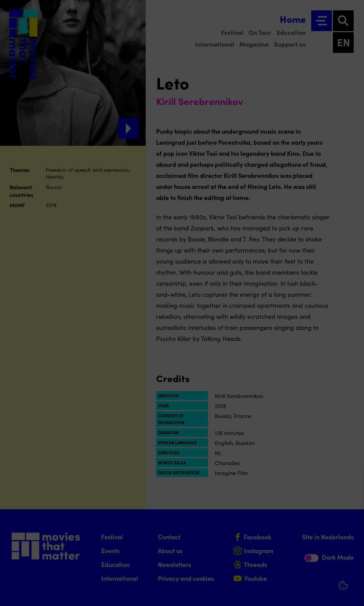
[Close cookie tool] (353, 477)
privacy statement (278, 504)
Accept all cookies (305, 573)
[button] (298, 526)
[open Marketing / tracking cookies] (353, 548)
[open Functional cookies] (353, 527)
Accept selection (305, 593)
